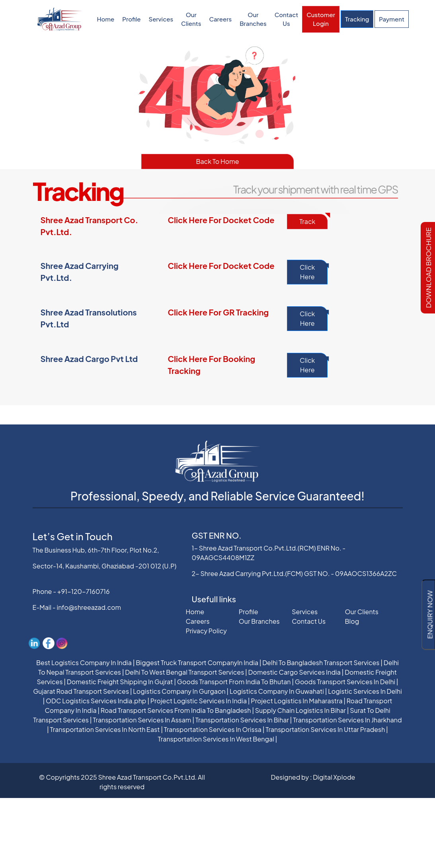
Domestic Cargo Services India (295, 672)
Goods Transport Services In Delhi (345, 682)
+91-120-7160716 (84, 591)
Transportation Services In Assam (142, 720)
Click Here (307, 272)
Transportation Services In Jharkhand (347, 720)
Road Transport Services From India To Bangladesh (176, 710)
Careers (220, 19)
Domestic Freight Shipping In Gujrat (120, 682)
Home (106, 19)
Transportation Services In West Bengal (216, 739)
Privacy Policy (206, 631)
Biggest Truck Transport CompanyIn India (197, 663)
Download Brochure (428, 268)
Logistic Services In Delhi (365, 691)
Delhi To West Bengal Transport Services (184, 672)
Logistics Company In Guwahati (277, 691)
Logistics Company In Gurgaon (179, 691)
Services (161, 19)
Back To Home (217, 161)
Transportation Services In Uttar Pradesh (325, 729)
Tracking (357, 19)
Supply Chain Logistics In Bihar (300, 710)
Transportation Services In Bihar (242, 720)
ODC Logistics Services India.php (96, 701)
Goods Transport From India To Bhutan (234, 682)
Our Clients (191, 19)
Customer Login (321, 19)
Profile (131, 19)
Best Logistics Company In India (84, 663)
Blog (352, 621)
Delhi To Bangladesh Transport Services (321, 663)
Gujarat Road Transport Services (81, 691)
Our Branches (253, 19)
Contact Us (286, 19)
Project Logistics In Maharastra (297, 701)
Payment (392, 19)
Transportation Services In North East (105, 729)
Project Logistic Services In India (199, 701)
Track (307, 221)
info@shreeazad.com (89, 607)
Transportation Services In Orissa (213, 729)
